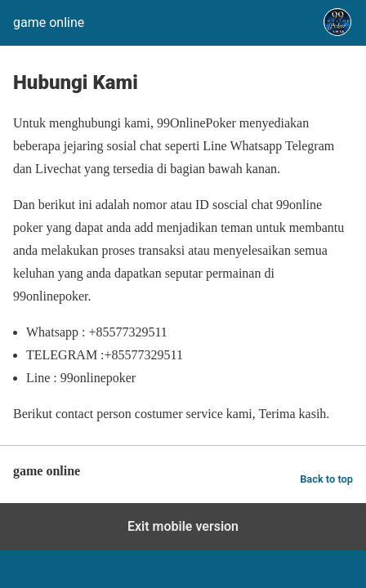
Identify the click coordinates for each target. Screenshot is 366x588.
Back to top (326, 479)
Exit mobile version (183, 526)
